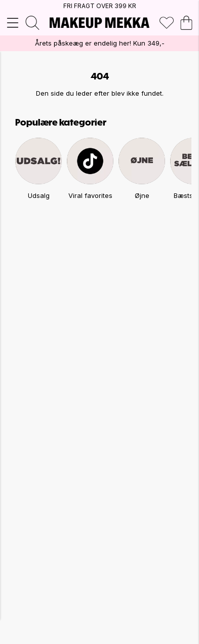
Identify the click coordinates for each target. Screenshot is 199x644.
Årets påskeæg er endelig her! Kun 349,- (100, 43)
